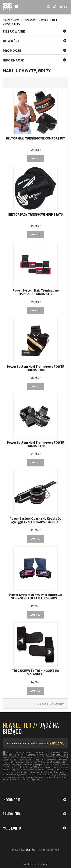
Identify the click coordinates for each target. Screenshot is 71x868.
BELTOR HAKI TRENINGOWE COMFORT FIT (35, 138)
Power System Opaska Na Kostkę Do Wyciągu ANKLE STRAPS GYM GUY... (36, 520)
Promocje (12, 51)
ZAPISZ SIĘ (57, 743)
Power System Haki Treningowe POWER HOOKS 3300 (36, 368)
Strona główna (11, 20)
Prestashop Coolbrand (35, 864)
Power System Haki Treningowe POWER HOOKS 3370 (36, 444)
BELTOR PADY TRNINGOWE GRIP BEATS (36, 214)
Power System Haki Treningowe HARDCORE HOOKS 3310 (36, 292)
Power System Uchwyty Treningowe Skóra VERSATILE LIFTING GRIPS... (36, 596)
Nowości (11, 41)
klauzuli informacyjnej (58, 772)
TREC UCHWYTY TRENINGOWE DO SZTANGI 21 (35, 672)
